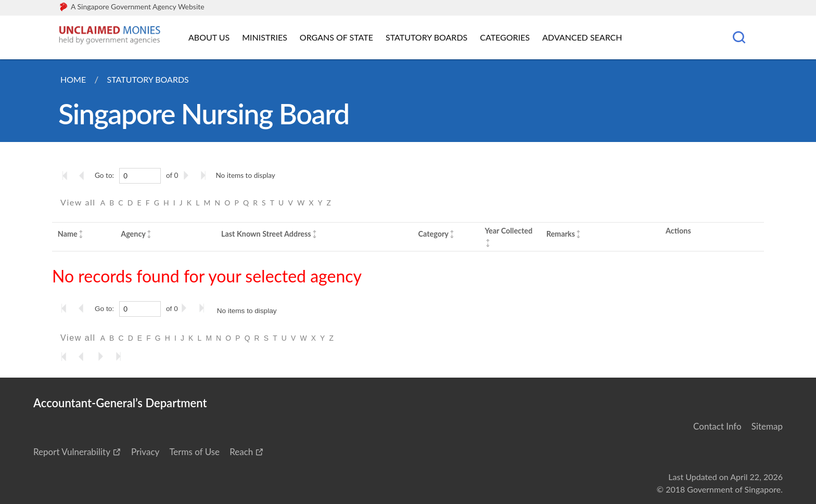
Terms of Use (194, 452)
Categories (505, 37)
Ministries (265, 37)
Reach (241, 452)
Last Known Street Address (266, 234)
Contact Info (717, 426)
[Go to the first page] (67, 175)
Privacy (145, 452)
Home (73, 79)
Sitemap (767, 426)
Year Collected (508, 231)
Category (433, 234)
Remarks (561, 234)
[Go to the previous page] (85, 175)
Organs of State (336, 37)
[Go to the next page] (188, 175)
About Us (209, 37)
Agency (133, 234)
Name (68, 234)
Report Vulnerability (72, 452)
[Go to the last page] (206, 175)
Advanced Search (582, 37)
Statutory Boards (426, 37)
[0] (140, 176)
